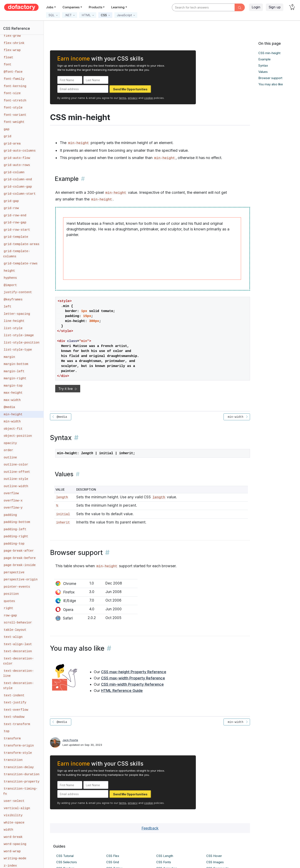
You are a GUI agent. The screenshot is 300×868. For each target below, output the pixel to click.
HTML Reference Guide (122, 691)
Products (96, 7)
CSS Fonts (164, 862)
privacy (133, 98)
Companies (71, 7)
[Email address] (83, 89)
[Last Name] (96, 80)
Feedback (150, 828)
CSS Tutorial (65, 856)
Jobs (50, 7)
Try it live (68, 389)
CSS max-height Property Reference (134, 672)
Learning (118, 7)
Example (264, 59)
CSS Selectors (67, 862)
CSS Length (165, 856)
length (159, 497)
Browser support (270, 78)
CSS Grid (113, 862)
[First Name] (70, 80)
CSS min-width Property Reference (132, 684)
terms (123, 98)
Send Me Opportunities (130, 89)
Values (263, 72)
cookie (149, 98)
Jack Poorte (70, 740)
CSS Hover (214, 856)
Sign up (275, 7)
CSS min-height (269, 53)
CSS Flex (113, 856)
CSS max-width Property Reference (133, 678)
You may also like (271, 84)
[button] (53, 15)
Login (256, 7)
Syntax (263, 65)
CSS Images (215, 862)
